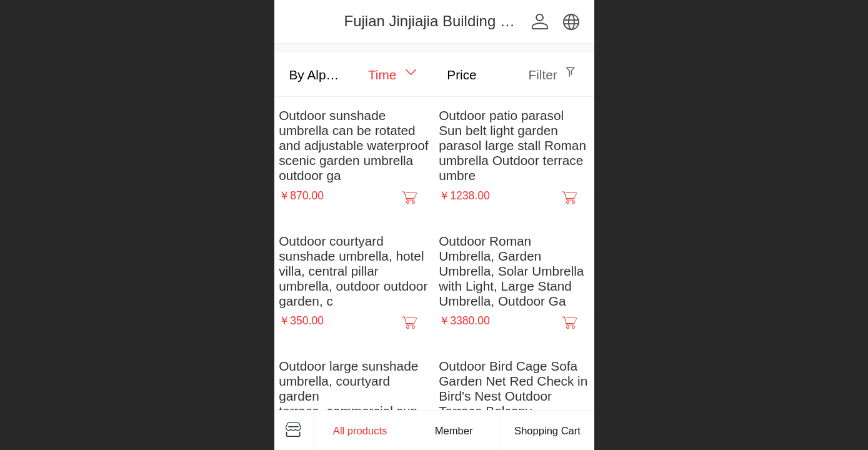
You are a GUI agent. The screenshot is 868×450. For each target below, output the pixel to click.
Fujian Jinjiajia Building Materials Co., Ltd (481, 21)
